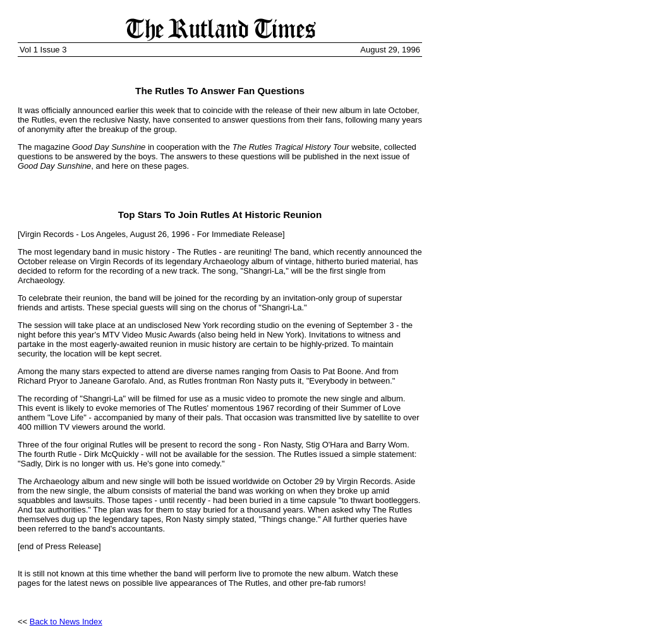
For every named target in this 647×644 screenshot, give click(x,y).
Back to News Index (66, 622)
